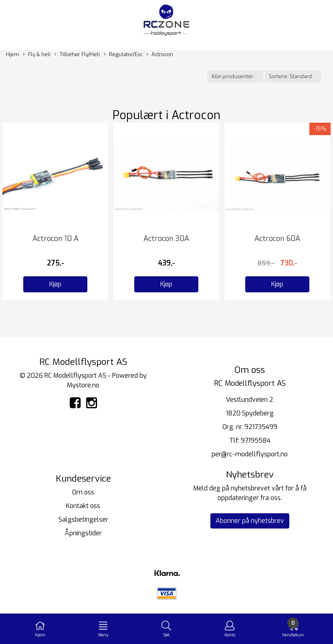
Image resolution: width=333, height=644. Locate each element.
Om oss (83, 492)
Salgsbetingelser (83, 519)
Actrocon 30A (166, 239)
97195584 (256, 440)
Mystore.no (83, 385)
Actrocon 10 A (55, 239)
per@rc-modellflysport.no (250, 454)
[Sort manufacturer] (235, 76)
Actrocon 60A (277, 239)
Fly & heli (37, 55)
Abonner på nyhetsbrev (250, 521)
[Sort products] (293, 76)
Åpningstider (83, 533)
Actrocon (160, 55)
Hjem (13, 54)
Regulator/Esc (123, 55)
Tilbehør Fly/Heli (77, 55)
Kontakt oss (83, 506)
